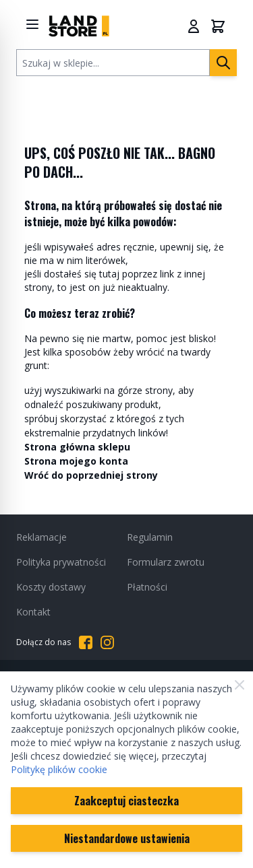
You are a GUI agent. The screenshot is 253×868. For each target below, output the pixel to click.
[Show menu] (32, 24)
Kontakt (33, 612)
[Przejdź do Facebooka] (86, 642)
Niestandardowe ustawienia (127, 838)
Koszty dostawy (51, 587)
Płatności (147, 587)
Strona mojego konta (76, 461)
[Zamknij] (240, 685)
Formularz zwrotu (166, 562)
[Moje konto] (194, 26)
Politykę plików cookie (59, 769)
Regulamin (150, 537)
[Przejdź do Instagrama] (107, 642)
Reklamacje (41, 537)
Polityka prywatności (61, 562)
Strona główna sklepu (77, 447)
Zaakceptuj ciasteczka (126, 801)
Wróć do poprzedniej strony (91, 475)
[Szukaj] (223, 63)
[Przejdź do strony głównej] (79, 26)
